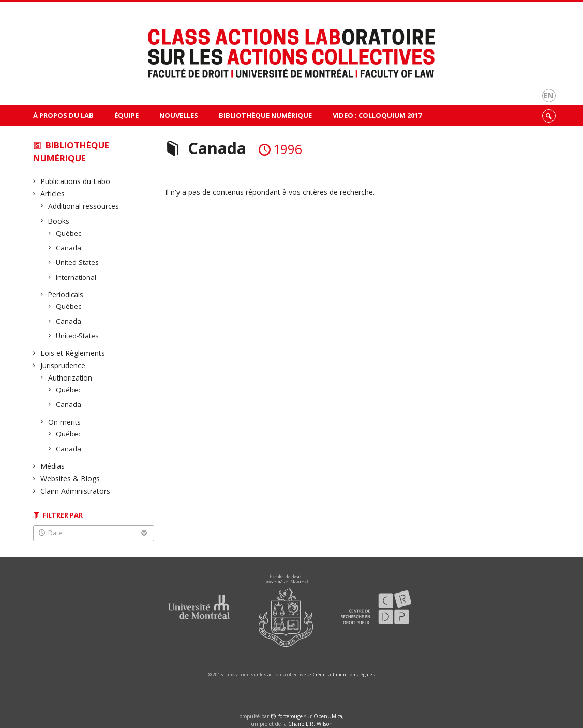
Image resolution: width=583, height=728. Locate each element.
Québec (69, 233)
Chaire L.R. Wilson (310, 724)
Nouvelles (179, 115)
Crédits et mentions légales (344, 674)
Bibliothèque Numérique (265, 115)
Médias (53, 466)
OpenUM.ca (328, 716)
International (76, 277)
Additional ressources (84, 206)
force (290, 716)
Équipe (126, 115)
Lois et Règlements (73, 353)
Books (59, 221)
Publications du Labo (76, 181)
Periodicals (66, 294)
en (549, 95)
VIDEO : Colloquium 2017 (377, 115)
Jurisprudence (63, 365)
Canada (69, 248)
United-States (78, 262)
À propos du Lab (63, 115)
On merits (65, 422)
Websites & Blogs (70, 479)
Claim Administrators (76, 491)
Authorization (70, 378)
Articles (53, 194)
